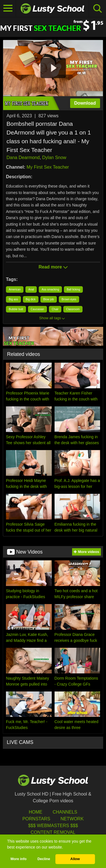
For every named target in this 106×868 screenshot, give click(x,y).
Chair (55, 309)
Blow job (49, 299)
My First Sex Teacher (48, 167)
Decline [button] (44, 859)
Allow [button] (75, 859)
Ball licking (73, 289)
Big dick (31, 299)
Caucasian (37, 309)
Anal (31, 289)
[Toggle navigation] (8, 8)
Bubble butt (16, 309)
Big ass (13, 299)
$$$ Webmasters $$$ (53, 826)
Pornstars (36, 819)
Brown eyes (69, 299)
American (15, 289)
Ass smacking (50, 289)
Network (72, 819)
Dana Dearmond (23, 157)
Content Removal (53, 832)
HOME (36, 812)
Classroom (73, 309)
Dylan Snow (54, 157)
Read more (53, 267)
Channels (65, 812)
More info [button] (19, 859)
